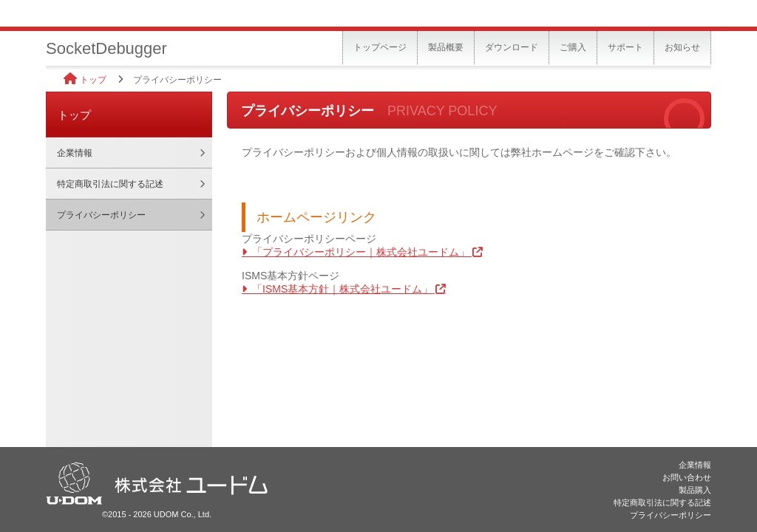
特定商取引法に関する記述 (110, 184)
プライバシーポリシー (101, 215)
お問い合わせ (687, 477)
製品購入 (695, 490)
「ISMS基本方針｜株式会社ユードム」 (342, 289)
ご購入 (573, 47)
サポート (625, 47)
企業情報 (75, 153)
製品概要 (446, 47)
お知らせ (682, 47)
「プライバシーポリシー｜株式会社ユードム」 (361, 252)
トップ (93, 80)
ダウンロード (512, 47)
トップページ (380, 47)
